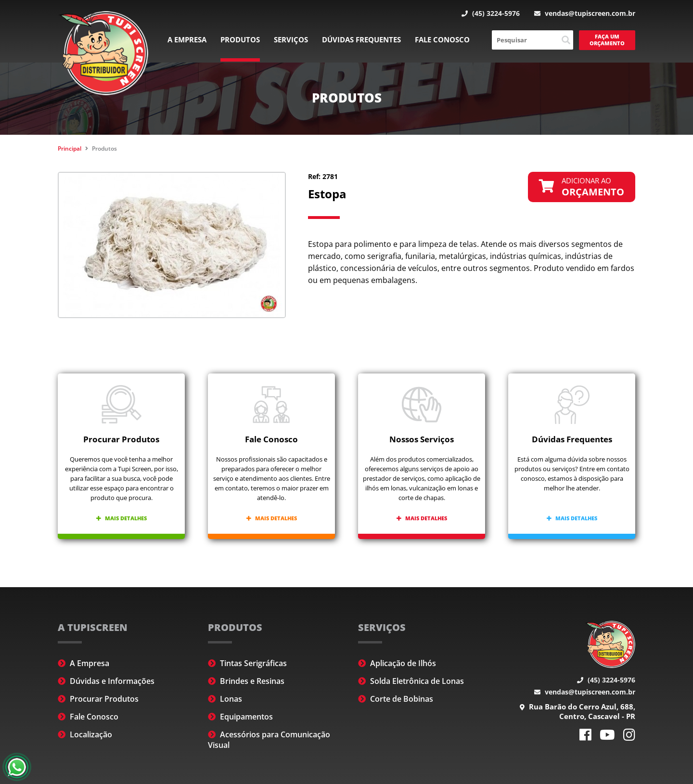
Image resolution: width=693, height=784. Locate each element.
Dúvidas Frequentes (361, 39)
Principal (70, 148)
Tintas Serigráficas (247, 663)
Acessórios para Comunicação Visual (269, 740)
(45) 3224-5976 (491, 13)
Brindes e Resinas (246, 681)
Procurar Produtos (98, 699)
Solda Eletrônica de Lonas (411, 681)
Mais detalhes (122, 518)
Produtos (240, 39)
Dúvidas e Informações (106, 681)
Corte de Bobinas (396, 699)
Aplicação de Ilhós (397, 663)
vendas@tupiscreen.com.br (585, 13)
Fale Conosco (442, 39)
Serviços (291, 39)
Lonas (225, 699)
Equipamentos (240, 717)
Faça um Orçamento (607, 40)
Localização (85, 734)
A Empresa (187, 39)
